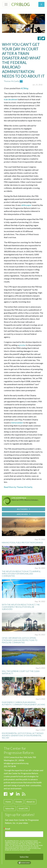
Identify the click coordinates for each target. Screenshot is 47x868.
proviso (22, 345)
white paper (26, 205)
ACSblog (24, 88)
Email (8, 829)
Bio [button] (21, 81)
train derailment (11, 99)
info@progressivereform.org (16, 763)
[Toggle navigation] (6, 4)
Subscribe (10, 808)
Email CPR (23, 808)
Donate (19, 802)
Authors (23, 509)
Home (8, 802)
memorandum (17, 423)
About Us (31, 802)
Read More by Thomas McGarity (18, 487)
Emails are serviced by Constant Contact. (18, 850)
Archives (23, 514)
